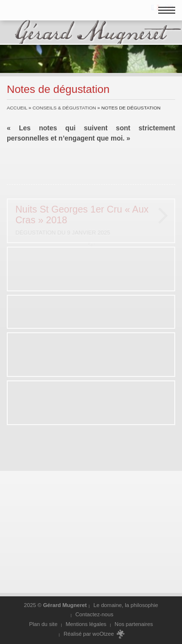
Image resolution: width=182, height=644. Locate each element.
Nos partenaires (134, 624)
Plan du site (43, 624)
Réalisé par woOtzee (94, 634)
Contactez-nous (94, 614)
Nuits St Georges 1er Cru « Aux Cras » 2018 (85, 221)
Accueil (17, 108)
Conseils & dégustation (64, 108)
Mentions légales (86, 624)
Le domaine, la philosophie (126, 605)
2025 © (55, 605)
